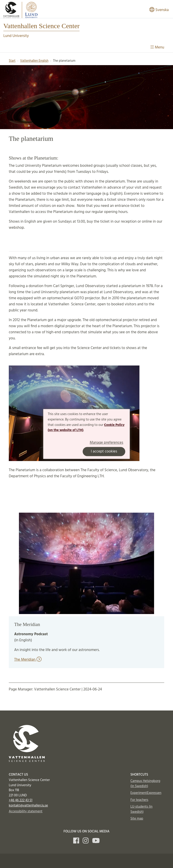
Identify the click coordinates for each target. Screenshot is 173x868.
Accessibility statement (26, 811)
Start (12, 61)
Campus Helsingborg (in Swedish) (145, 784)
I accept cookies (104, 452)
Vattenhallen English (34, 61)
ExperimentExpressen (146, 793)
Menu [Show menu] (157, 47)
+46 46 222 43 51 (21, 800)
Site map (137, 819)
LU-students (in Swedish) (141, 809)
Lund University (16, 36)
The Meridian (28, 660)
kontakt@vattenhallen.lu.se (28, 806)
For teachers (139, 800)
